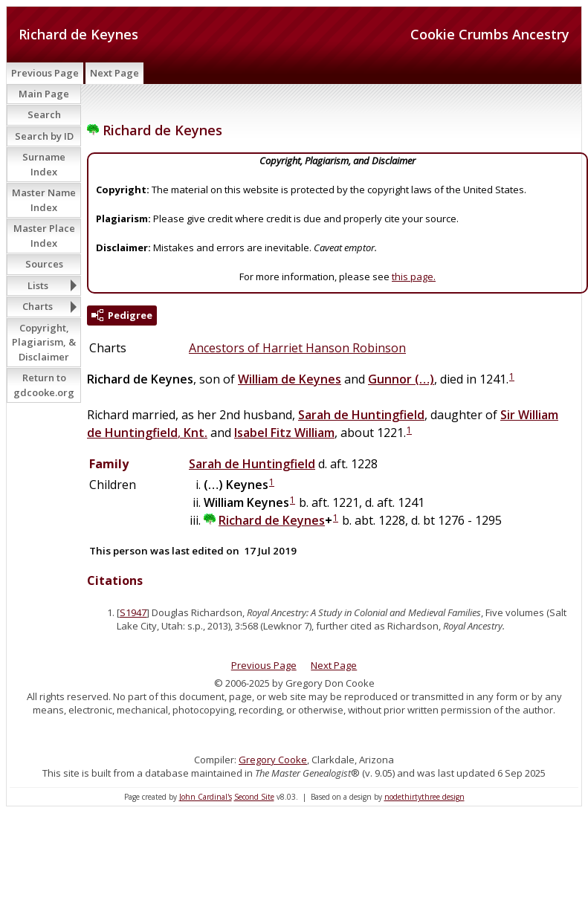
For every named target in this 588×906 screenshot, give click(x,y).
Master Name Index (44, 200)
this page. (414, 276)
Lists (38, 285)
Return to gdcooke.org (44, 385)
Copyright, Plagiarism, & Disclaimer (44, 342)
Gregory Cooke (273, 760)
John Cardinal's (206, 797)
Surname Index (44, 164)
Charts (38, 306)
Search (44, 114)
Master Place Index (44, 236)
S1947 (133, 612)
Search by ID (44, 136)
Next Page (114, 73)
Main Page (44, 94)
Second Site (254, 797)
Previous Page (45, 73)
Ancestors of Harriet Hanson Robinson (297, 348)
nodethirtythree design (424, 797)
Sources (44, 264)
